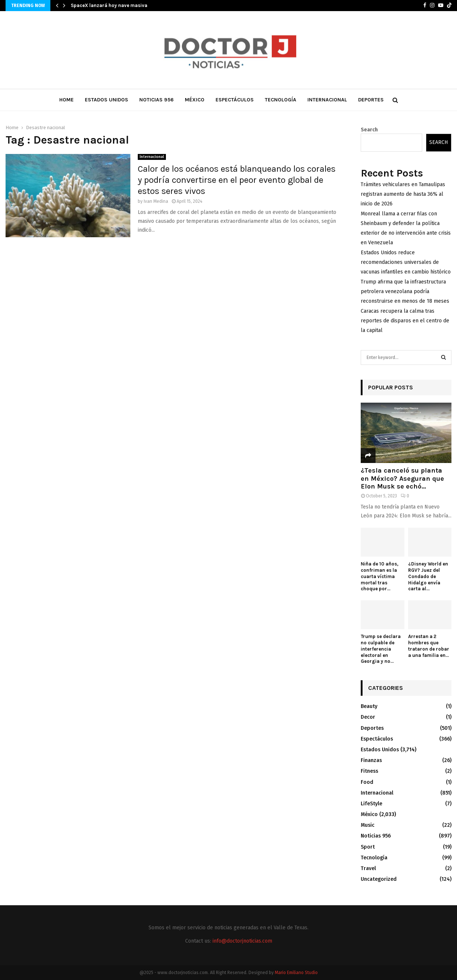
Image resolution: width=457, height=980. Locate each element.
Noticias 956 (156, 100)
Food (367, 782)
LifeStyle (371, 804)
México (195, 100)
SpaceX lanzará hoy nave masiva (109, 5)
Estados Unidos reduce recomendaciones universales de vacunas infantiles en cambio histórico (406, 262)
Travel (368, 868)
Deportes (371, 100)
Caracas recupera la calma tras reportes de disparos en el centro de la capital (405, 321)
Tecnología (281, 100)
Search (369, 130)
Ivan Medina (156, 201)
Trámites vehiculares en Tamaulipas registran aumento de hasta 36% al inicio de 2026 (403, 194)
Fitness (369, 771)
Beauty (369, 706)
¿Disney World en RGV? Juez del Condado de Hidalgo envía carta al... (428, 576)
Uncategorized (379, 879)
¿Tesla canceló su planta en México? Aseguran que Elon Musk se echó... (402, 478)
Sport (368, 847)
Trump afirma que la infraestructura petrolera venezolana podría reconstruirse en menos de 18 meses (405, 291)
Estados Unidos (106, 100)
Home (66, 100)
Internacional (327, 100)
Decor (368, 717)
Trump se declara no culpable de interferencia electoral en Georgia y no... (381, 649)
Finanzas (371, 760)
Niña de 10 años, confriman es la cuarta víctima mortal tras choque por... (380, 576)
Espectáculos (235, 100)
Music (368, 825)
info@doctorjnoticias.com (242, 941)
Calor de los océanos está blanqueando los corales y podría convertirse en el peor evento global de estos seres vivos (237, 180)
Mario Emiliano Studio (296, 973)
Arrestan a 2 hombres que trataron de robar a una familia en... (429, 646)
